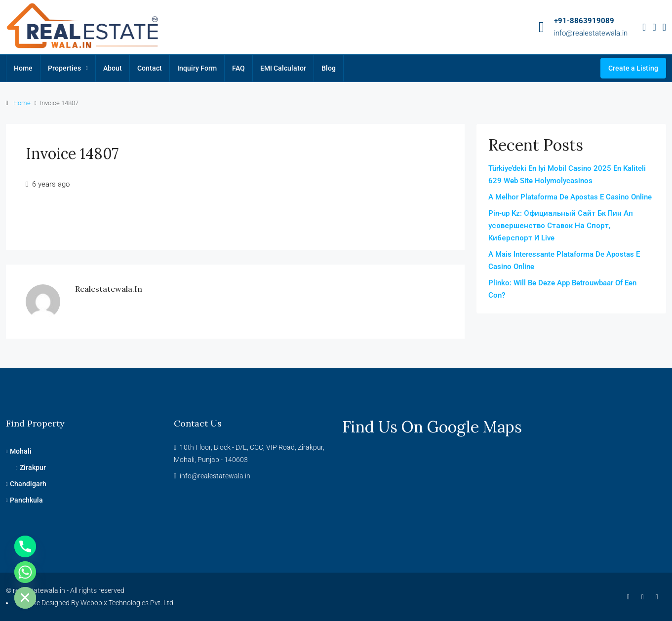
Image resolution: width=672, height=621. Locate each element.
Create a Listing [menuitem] (633, 68)
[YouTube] (659, 597)
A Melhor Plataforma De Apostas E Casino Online (570, 197)
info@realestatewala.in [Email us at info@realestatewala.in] (215, 476)
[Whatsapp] (25, 572)
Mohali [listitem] (19, 451)
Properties (64, 68)
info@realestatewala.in (591, 33)
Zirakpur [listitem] (31, 467)
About (113, 68)
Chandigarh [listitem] (26, 484)
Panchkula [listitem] (24, 500)
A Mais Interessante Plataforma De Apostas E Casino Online (564, 260)
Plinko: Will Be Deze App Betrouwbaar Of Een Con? (562, 289)
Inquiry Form (197, 68)
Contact (150, 68)
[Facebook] (630, 597)
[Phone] (25, 546)
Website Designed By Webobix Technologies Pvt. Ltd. (95, 603)
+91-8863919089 (584, 21)
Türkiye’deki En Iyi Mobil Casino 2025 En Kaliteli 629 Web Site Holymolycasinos (567, 175)
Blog (329, 68)
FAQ (238, 68)
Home (23, 68)
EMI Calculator (283, 68)
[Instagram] (645, 597)
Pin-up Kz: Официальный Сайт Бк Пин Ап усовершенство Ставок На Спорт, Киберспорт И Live (561, 226)
